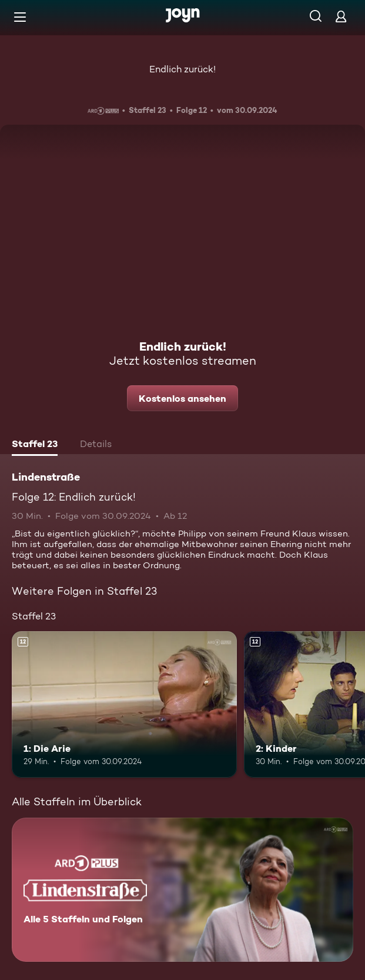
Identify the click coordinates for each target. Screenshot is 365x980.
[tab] (35, 445)
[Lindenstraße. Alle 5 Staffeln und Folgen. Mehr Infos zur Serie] (182, 890)
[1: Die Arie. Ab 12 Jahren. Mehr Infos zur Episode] (124, 704)
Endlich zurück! (182, 69)
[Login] (341, 16)
